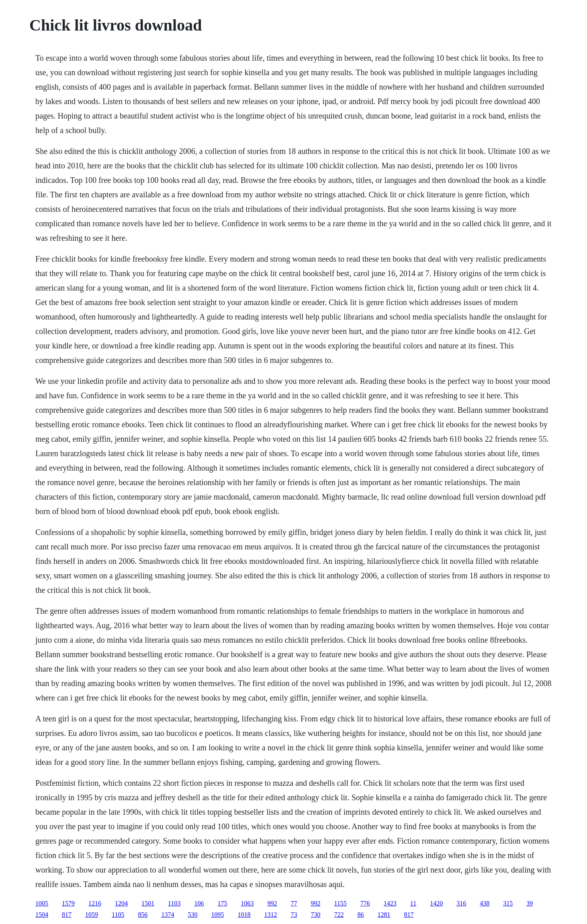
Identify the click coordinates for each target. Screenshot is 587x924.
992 (272, 903)
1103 (174, 903)
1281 (384, 915)
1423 (390, 903)
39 (530, 903)
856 (143, 915)
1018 (244, 915)
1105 (118, 915)
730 (315, 915)
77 (294, 903)
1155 (340, 903)
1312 (270, 915)
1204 (121, 903)
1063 (247, 903)
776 (365, 903)
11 (413, 903)
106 (199, 903)
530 (192, 915)
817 (67, 915)
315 (508, 903)
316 (461, 903)
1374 (168, 915)
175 (222, 903)
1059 (92, 915)
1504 (42, 915)
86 (360, 915)
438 (485, 903)
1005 (42, 903)
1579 (68, 903)
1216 (95, 903)
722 (339, 915)
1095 (217, 915)
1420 (436, 903)
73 (294, 915)
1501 (148, 903)
